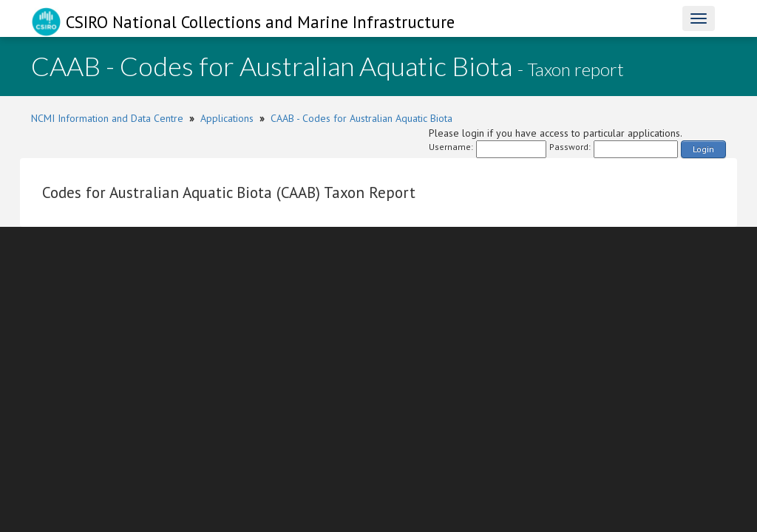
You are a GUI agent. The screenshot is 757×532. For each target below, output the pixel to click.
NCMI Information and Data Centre (107, 118)
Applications (227, 118)
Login (703, 149)
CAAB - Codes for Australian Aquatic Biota (361, 118)
